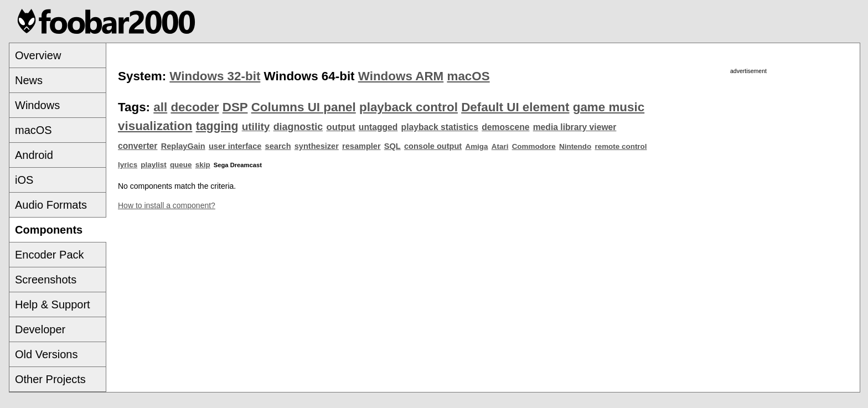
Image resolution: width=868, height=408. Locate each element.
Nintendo (575, 146)
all (160, 107)
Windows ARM (401, 76)
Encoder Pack (50, 255)
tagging (217, 126)
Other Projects (50, 379)
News (29, 80)
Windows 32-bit (215, 76)
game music (609, 107)
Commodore (534, 146)
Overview (38, 55)
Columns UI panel (304, 107)
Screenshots (46, 280)
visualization (155, 126)
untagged (378, 127)
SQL (392, 146)
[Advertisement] (748, 153)
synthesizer (317, 146)
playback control (409, 107)
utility (256, 126)
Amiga (476, 146)
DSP (235, 107)
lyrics (128, 165)
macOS (33, 130)
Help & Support (53, 304)
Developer (40, 329)
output (340, 127)
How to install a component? (167, 205)
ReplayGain (183, 146)
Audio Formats (51, 205)
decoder (195, 107)
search (278, 146)
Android (34, 155)
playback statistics (440, 127)
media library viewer (575, 127)
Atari (500, 146)
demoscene (505, 127)
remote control (621, 146)
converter (138, 146)
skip (203, 165)
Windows (37, 105)
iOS (24, 180)
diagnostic (298, 127)
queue (181, 165)
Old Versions (46, 354)
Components (49, 230)
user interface (235, 146)
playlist (153, 165)
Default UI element (515, 107)
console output (433, 146)
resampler (361, 146)
